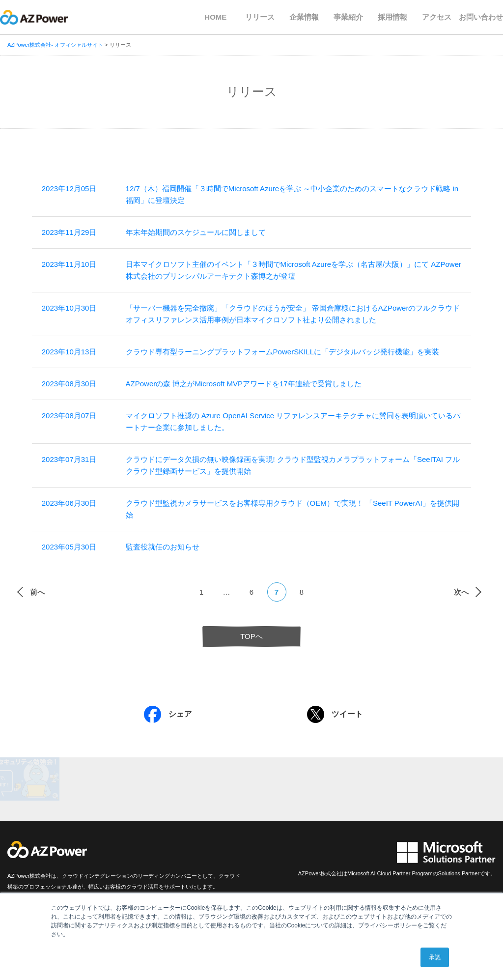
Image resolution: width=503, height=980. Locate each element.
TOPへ (251, 636)
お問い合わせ (481, 17)
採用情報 (392, 17)
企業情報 (304, 17)
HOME (215, 17)
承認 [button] (435, 957)
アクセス (437, 17)
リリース (260, 17)
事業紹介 (348, 17)
